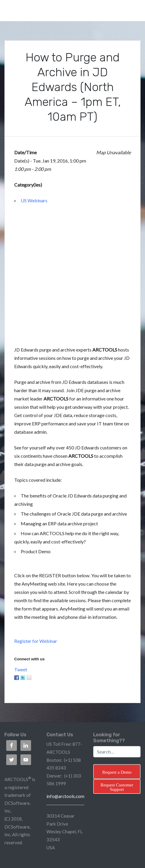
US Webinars (34, 200)
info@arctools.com (65, 796)
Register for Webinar (36, 641)
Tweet (21, 669)
